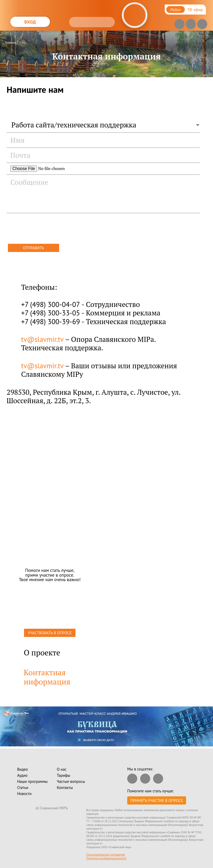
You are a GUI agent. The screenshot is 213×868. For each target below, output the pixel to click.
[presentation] (47, 229)
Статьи (23, 787)
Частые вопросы (71, 781)
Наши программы (32, 781)
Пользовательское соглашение (106, 855)
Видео (23, 769)
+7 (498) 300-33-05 (51, 313)
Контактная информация (47, 677)
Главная (11, 42)
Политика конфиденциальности (106, 858)
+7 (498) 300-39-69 (51, 322)
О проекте (42, 653)
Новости (24, 794)
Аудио (22, 775)
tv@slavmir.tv (42, 339)
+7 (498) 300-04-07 (51, 304)
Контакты (65, 787)
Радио (176, 10)
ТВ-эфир (195, 10)
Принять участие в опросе (157, 800)
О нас (23, 42)
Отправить (34, 248)
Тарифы (63, 775)
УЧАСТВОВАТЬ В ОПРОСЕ (50, 633)
